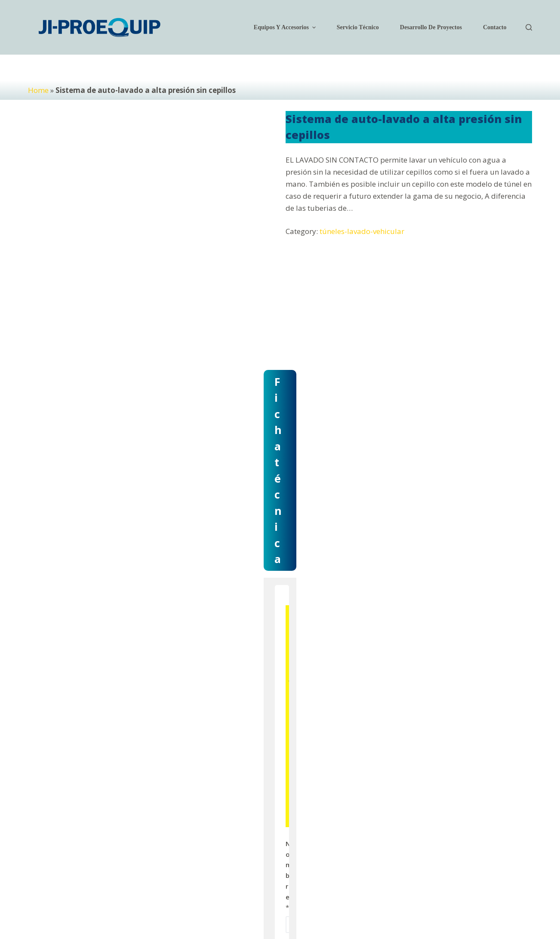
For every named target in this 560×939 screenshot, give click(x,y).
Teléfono (313, 720)
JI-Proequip (74, 901)
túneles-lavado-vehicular (362, 231)
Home (38, 90)
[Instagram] (444, 901)
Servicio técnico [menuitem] (358, 27)
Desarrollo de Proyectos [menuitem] (431, 27)
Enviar (401, 804)
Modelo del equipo (327, 764)
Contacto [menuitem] (495, 27)
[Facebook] (419, 901)
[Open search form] (529, 27)
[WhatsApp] (493, 901)
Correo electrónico (328, 677)
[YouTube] (468, 901)
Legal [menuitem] (392, 901)
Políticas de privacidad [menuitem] (348, 901)
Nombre (311, 633)
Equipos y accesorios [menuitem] (286, 28)
